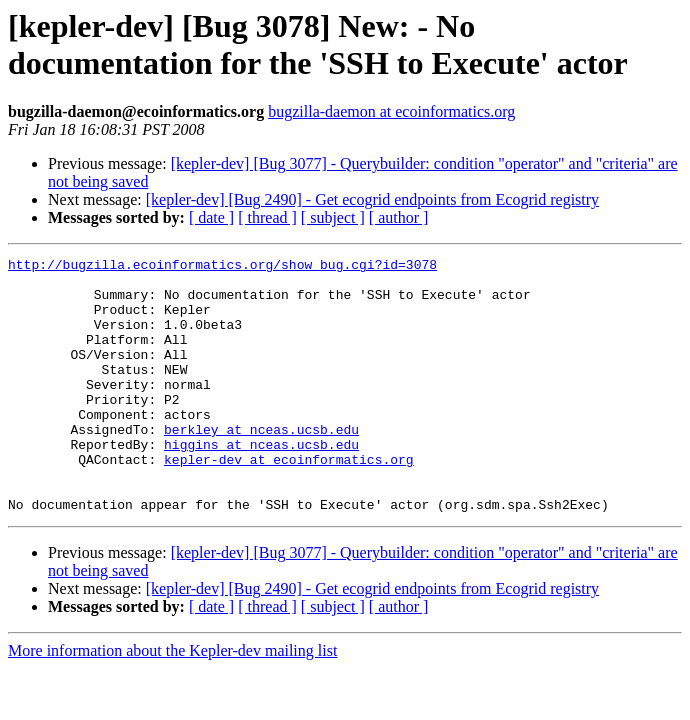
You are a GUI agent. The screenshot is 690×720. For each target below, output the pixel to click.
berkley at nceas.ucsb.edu (261, 465)
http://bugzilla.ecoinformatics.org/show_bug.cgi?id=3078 (222, 267)
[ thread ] (267, 217)
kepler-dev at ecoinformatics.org (289, 501)
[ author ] (399, 217)
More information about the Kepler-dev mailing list (172, 701)
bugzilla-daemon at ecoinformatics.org (391, 111)
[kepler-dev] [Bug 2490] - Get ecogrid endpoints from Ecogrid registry (372, 199)
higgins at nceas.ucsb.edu (261, 483)
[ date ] (211, 217)
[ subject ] (333, 217)
